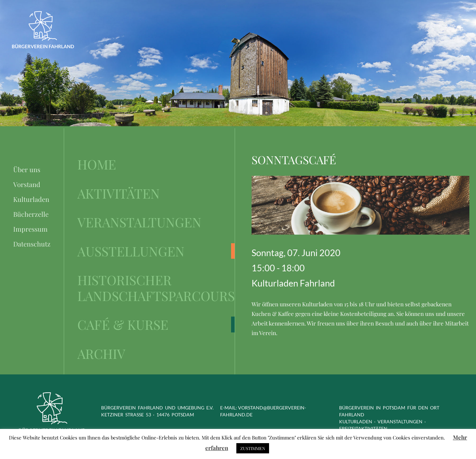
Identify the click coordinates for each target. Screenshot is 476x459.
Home (97, 164)
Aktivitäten (119, 193)
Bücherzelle (31, 214)
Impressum (30, 229)
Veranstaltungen (139, 222)
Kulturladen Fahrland (293, 283)
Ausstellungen (131, 251)
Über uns (27, 169)
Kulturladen (31, 199)
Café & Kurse (123, 325)
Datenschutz (32, 244)
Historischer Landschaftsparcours (156, 288)
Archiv (101, 354)
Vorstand (27, 184)
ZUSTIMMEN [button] (253, 448)
